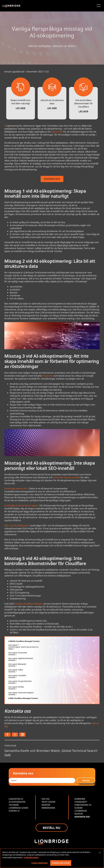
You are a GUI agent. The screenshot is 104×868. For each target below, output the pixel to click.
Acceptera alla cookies (61, 863)
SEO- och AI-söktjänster (16, 525)
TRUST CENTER (48, 802)
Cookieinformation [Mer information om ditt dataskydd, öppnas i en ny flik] (31, 857)
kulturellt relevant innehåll (67, 477)
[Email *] (42, 780)
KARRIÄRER (80, 799)
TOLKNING (14, 805)
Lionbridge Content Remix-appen (21, 506)
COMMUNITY (81, 802)
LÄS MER (21, 108)
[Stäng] (100, 853)
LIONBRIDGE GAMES (18, 808)
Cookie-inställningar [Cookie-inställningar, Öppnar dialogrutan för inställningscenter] (40, 863)
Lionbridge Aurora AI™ (16, 488)
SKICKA (86, 780)
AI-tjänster (48, 376)
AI (5, 126)
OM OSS (45, 799)
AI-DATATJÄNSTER (17, 802)
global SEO (57, 132)
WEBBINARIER (48, 808)
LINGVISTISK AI (16, 799)
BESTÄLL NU (52, 828)
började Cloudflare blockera (29, 604)
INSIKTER (46, 805)
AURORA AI (14, 811)
